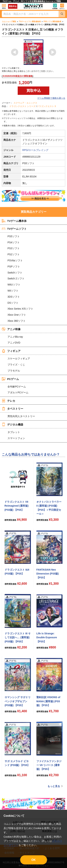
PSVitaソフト (15, 260)
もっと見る (54, 786)
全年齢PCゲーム (17, 387)
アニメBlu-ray (15, 337)
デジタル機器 (13, 424)
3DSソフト (14, 297)
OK (34, 860)
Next (53, 52)
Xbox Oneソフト (17, 315)
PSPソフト (14, 267)
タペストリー (13, 409)
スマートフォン (16, 438)
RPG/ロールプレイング (35, 150)
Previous (15, 52)
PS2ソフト (14, 254)
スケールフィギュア (19, 359)
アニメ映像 (11, 329)
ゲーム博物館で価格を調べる (51, 98)
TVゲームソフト (14, 229)
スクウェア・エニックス (25, 103)
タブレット (14, 432)
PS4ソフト (14, 242)
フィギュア (11, 351)
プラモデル (14, 371)
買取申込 (13, 6)
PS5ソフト (14, 236)
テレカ (8, 401)
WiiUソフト (14, 285)
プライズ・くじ (16, 365)
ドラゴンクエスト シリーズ (22, 106)
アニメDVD (14, 343)
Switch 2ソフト (16, 278)
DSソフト (13, 303)
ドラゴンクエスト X (46, 106)
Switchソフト (15, 273)
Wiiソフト (13, 291)
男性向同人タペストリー (21, 416)
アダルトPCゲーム (18, 392)
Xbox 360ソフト (17, 321)
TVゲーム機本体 (14, 221)
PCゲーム (10, 379)
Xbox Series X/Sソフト (20, 309)
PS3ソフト (14, 248)
